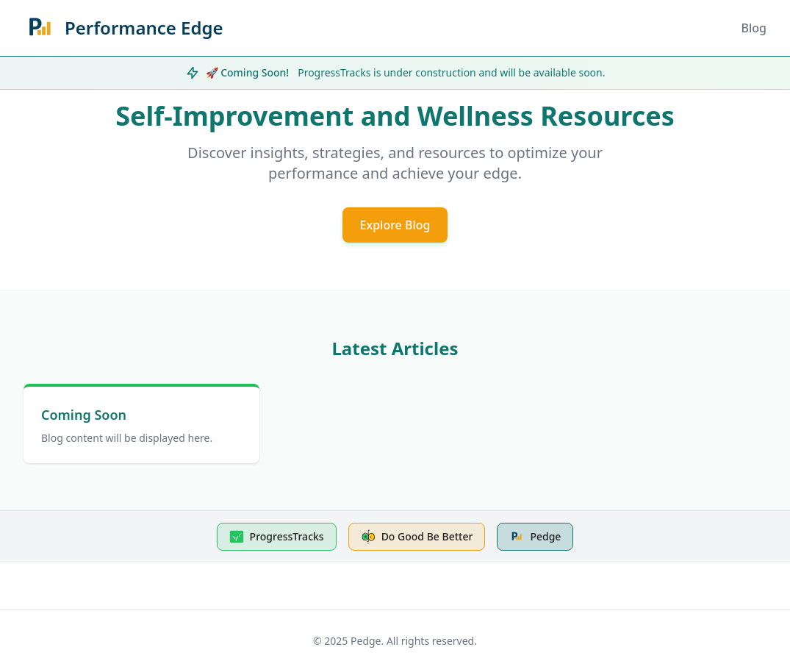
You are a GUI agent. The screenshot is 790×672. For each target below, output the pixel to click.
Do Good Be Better (417, 537)
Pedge (535, 537)
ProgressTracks (277, 537)
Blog (754, 28)
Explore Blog (395, 225)
